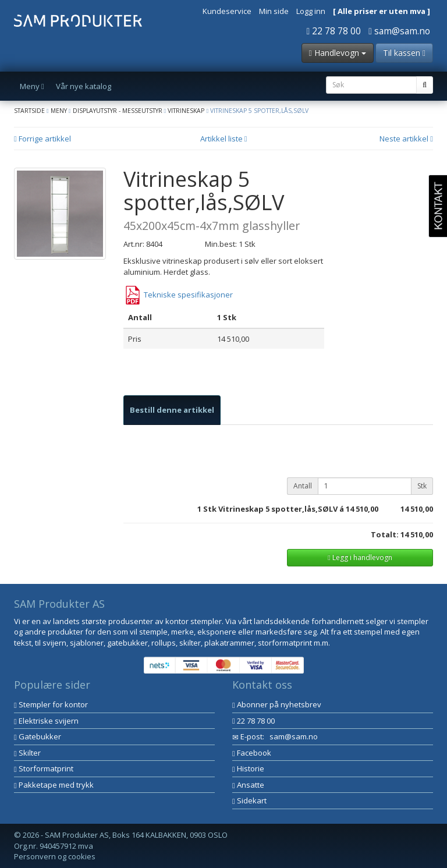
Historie (248, 768)
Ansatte (248, 785)
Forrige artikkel (42, 139)
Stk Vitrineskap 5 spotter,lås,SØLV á (274, 509)
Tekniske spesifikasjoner (178, 295)
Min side (274, 11)
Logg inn (311, 11)
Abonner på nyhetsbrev (277, 704)
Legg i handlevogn (360, 557)
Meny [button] (32, 86)
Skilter (27, 753)
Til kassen (404, 53)
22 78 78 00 (334, 31)
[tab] (172, 410)
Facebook (252, 753)
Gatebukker (38, 736)
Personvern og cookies (55, 856)
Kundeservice (227, 11)
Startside (29, 111)
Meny (59, 111)
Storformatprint (44, 768)
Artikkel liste (224, 139)
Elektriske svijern (46, 721)
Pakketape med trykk (54, 785)
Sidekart (249, 800)
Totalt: (385, 534)
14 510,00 (362, 509)
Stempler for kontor (51, 704)
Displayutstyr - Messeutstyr (118, 111)
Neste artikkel (406, 139)
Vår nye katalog (84, 86)
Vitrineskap (186, 111)
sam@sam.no (399, 31)
